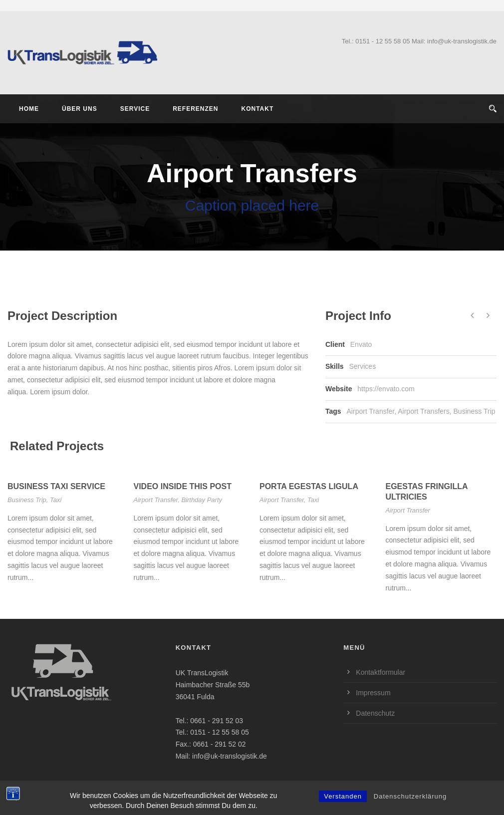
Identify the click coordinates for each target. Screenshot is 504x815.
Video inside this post (183, 486)
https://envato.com (386, 389)
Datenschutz (375, 713)
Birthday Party (202, 500)
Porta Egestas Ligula (309, 486)
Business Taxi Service (56, 486)
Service (135, 109)
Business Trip (475, 411)
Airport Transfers (423, 411)
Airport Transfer (371, 411)
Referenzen (195, 109)
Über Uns (80, 109)
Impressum (373, 693)
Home (29, 109)
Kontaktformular (380, 672)
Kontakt (257, 109)
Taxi (56, 500)
